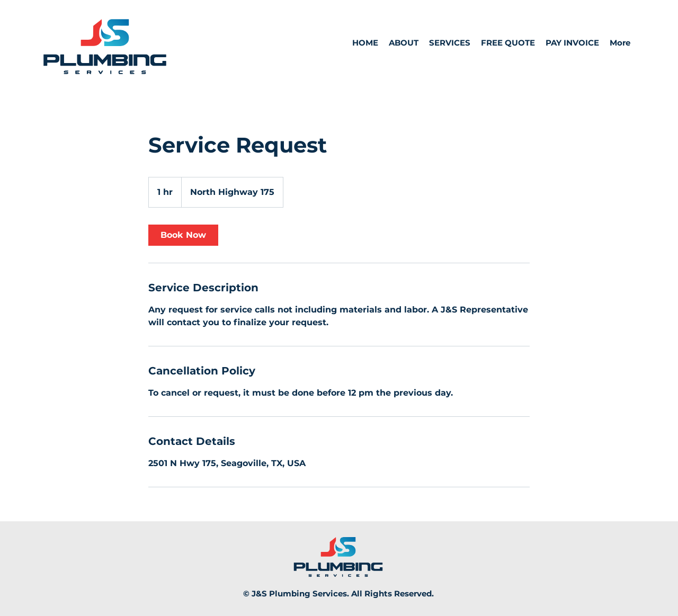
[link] (183, 235)
